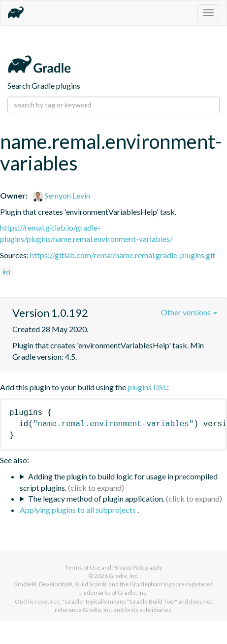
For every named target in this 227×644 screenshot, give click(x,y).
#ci (6, 272)
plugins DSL (147, 387)
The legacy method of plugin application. (96, 498)
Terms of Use (83, 567)
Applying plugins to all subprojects (79, 510)
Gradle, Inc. (124, 576)
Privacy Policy (130, 567)
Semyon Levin (62, 195)
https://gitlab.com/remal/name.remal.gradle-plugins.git (123, 255)
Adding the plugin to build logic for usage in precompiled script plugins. (119, 482)
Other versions (189, 312)
